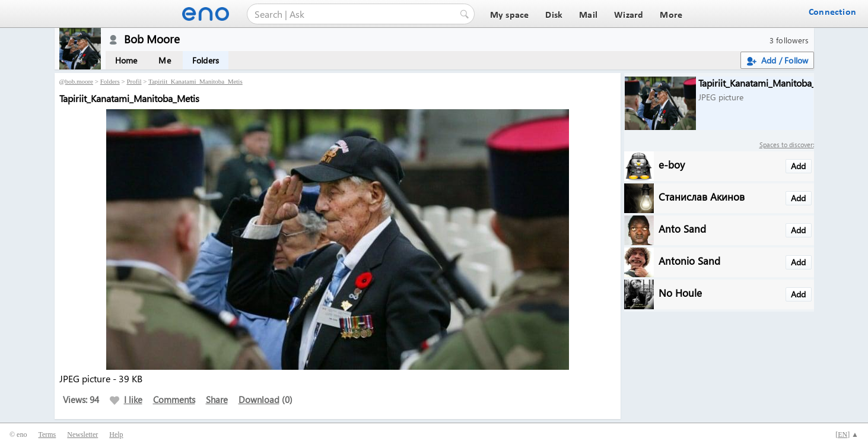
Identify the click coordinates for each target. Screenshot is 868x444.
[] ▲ (847, 435)
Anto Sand (682, 228)
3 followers (789, 40)
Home (126, 60)
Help (116, 435)
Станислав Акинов (702, 196)
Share (217, 399)
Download (259, 399)
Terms (47, 435)
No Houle (680, 292)
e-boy (672, 164)
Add (799, 166)
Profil (134, 81)
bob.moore (79, 81)
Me (164, 60)
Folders (206, 60)
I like (126, 399)
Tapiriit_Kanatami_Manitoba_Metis (195, 81)
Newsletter (82, 435)
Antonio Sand (689, 260)
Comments (174, 399)
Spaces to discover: (787, 145)
